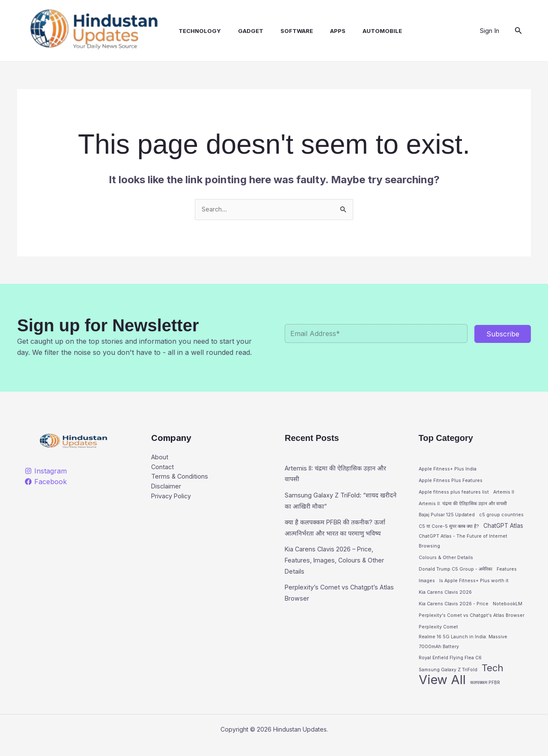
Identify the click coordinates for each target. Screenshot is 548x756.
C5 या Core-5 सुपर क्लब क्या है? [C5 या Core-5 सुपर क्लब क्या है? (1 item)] (449, 529)
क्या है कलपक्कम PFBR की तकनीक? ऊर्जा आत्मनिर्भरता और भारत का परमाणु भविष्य (336, 534)
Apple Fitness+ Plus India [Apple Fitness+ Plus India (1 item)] (448, 470)
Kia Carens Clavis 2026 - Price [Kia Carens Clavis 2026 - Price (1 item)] (454, 610)
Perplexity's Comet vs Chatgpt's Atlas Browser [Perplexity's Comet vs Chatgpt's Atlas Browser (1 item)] (472, 622)
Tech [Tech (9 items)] (493, 678)
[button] (518, 31)
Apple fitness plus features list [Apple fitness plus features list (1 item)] (454, 494)
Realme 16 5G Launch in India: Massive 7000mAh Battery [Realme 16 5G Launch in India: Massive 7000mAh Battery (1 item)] (463, 650)
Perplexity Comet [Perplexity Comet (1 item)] (438, 634)
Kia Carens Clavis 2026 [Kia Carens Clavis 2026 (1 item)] (445, 598)
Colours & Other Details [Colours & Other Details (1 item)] (446, 563)
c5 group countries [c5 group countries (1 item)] (501, 517)
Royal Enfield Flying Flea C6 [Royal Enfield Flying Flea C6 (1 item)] (450, 668)
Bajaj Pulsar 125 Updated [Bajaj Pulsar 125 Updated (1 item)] (447, 517)
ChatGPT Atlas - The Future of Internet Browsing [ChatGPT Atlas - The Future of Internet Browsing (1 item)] (463, 546)
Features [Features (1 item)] (507, 575)
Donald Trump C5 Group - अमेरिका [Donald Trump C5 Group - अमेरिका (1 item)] (456, 575)
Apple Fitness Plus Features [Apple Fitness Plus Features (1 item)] (451, 482)
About (161, 458)
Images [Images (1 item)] (427, 586)
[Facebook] (46, 483)
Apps (319, 31)
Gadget (239, 31)
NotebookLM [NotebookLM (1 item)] (508, 610)
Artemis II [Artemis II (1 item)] (504, 494)
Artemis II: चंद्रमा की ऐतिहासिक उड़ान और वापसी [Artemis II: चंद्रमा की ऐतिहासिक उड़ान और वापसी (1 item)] (463, 505)
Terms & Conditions (183, 480)
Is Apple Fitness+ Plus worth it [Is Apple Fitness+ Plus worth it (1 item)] (474, 586)
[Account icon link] (490, 31)
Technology (191, 31)
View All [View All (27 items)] (442, 691)
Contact (164, 470)
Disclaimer (168, 491)
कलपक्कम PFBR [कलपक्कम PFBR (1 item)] (485, 694)
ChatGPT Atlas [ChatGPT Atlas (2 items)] (503, 528)
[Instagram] (46, 472)
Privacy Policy (174, 503)
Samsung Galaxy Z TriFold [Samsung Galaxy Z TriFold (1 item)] (448, 680)
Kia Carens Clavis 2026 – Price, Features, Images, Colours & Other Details (335, 572)
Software (281, 31)
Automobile (360, 31)
